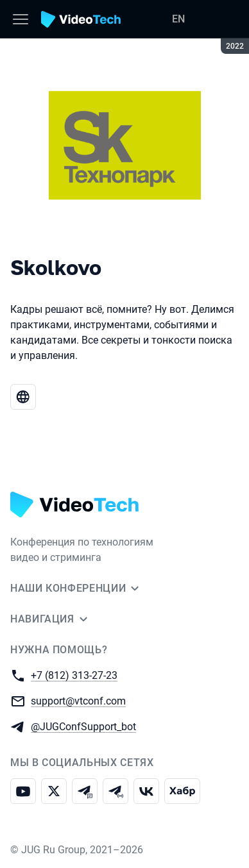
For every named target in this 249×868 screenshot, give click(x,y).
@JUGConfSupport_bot (83, 726)
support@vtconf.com (78, 700)
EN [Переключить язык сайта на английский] (178, 19)
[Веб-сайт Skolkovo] (23, 397)
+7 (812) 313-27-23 (74, 675)
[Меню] (21, 19)
